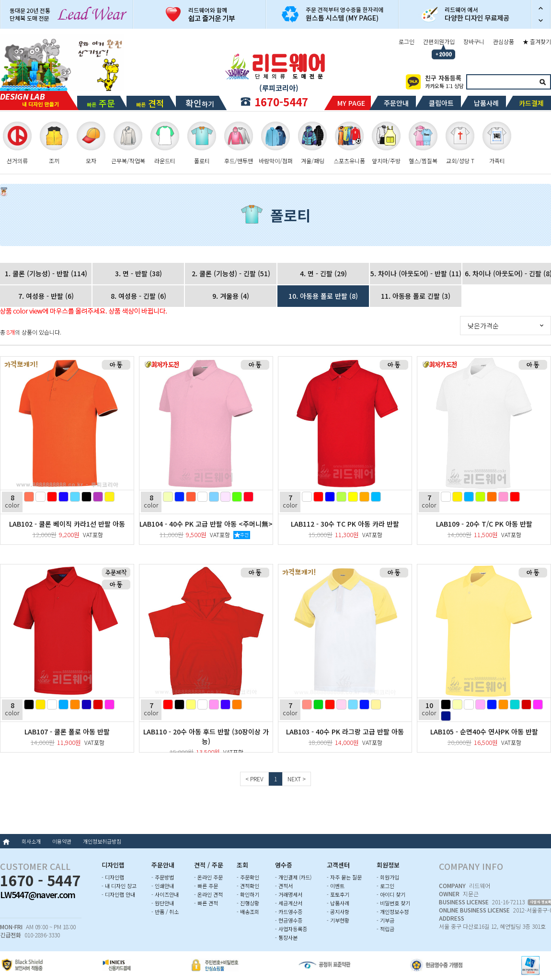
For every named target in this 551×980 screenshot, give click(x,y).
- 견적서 (284, 886)
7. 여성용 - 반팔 (46, 296)
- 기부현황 (338, 920)
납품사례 (486, 103)
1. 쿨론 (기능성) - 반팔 (46, 273)
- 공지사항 (338, 912)
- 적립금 (385, 929)
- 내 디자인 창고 (119, 886)
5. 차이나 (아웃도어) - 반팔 (416, 273)
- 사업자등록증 (291, 929)
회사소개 (31, 841)
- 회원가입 (388, 877)
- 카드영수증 (289, 912)
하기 (200, 103)
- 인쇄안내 (163, 886)
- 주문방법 (163, 877)
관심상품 (504, 41)
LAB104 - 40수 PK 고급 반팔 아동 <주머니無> (206, 524)
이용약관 (62, 841)
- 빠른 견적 (206, 903)
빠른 (101, 103)
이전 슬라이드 (541, 7)
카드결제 (531, 103)
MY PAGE (351, 103)
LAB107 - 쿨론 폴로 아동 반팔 (67, 732)
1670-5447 (281, 101)
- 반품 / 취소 (165, 912)
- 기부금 (385, 920)
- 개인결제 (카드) (293, 877)
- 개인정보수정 (393, 912)
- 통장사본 (286, 937)
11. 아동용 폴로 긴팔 (416, 296)
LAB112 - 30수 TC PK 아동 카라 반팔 (345, 524)
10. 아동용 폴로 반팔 (323, 296)
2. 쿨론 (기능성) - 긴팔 (231, 273)
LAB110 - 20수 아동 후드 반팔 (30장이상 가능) (206, 736)
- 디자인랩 (113, 877)
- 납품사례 (338, 903)
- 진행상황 (248, 903)
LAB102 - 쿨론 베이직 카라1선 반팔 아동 (67, 524)
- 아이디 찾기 (391, 894)
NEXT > (297, 779)
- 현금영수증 (289, 920)
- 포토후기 (338, 894)
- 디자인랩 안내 (118, 894)
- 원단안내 (163, 903)
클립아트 (441, 103)
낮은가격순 (483, 326)
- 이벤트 (336, 886)
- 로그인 (385, 886)
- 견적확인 (248, 886)
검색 (542, 82)
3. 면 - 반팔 (138, 273)
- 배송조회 (248, 912)
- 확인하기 (248, 894)
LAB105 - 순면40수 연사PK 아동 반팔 (484, 732)
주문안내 (396, 103)
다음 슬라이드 (541, 22)
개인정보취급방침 (102, 841)
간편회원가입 (439, 41)
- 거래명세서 (289, 894)
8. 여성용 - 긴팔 (138, 296)
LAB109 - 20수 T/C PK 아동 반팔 (484, 524)
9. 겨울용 (231, 296)
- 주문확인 (248, 877)
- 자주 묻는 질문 (344, 877)
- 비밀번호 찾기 (393, 903)
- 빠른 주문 (206, 886)
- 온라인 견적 (208, 894)
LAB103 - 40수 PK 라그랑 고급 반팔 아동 (345, 732)
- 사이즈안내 (165, 894)
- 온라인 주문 (208, 877)
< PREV (254, 779)
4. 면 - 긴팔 (323, 273)
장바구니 (474, 41)
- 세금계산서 (289, 903)
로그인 (407, 41)
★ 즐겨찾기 (537, 41)
